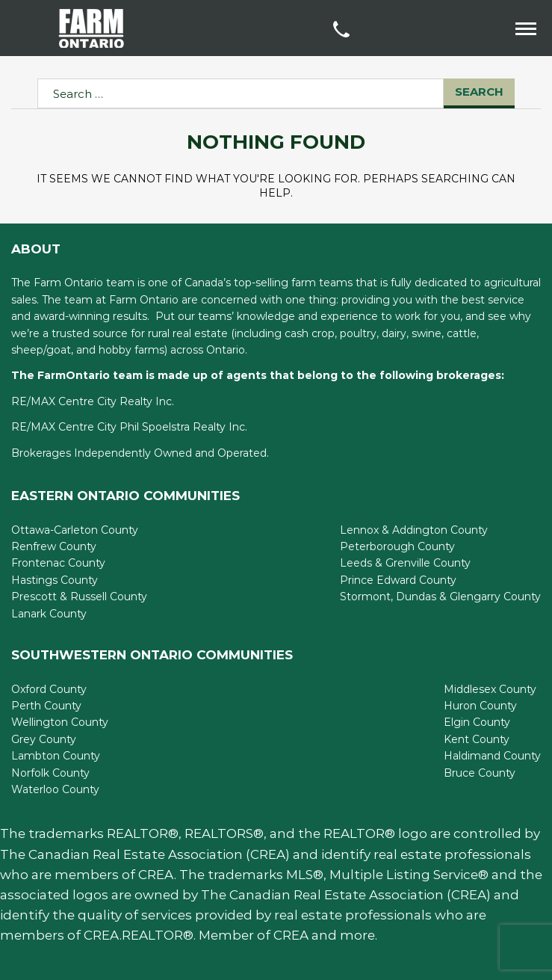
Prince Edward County (398, 580)
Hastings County (55, 580)
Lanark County (49, 614)
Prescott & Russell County (79, 597)
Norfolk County (50, 773)
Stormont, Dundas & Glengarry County (440, 597)
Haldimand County (492, 756)
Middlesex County (490, 689)
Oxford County (49, 689)
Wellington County (60, 722)
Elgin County (477, 722)
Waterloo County (55, 789)
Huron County (480, 706)
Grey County (44, 739)
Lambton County (56, 756)
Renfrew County (54, 546)
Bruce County (480, 773)
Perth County (46, 706)
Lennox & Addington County (414, 530)
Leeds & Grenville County (405, 563)
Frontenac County (58, 563)
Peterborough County (397, 546)
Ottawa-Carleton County (75, 530)
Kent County (477, 739)
